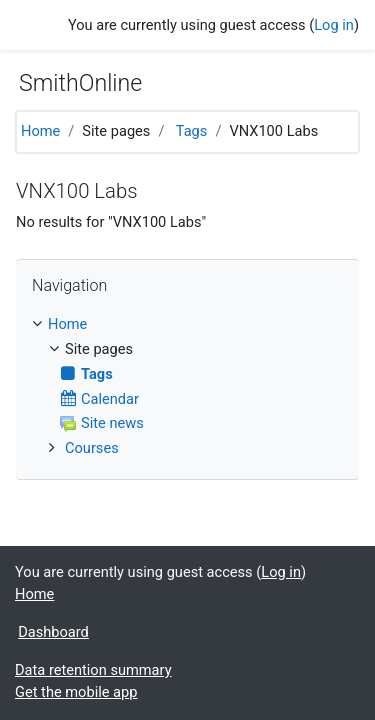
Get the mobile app (76, 692)
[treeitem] (187, 325)
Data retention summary (93, 670)
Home (40, 131)
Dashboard (53, 632)
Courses (92, 448)
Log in (334, 25)
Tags (192, 131)
